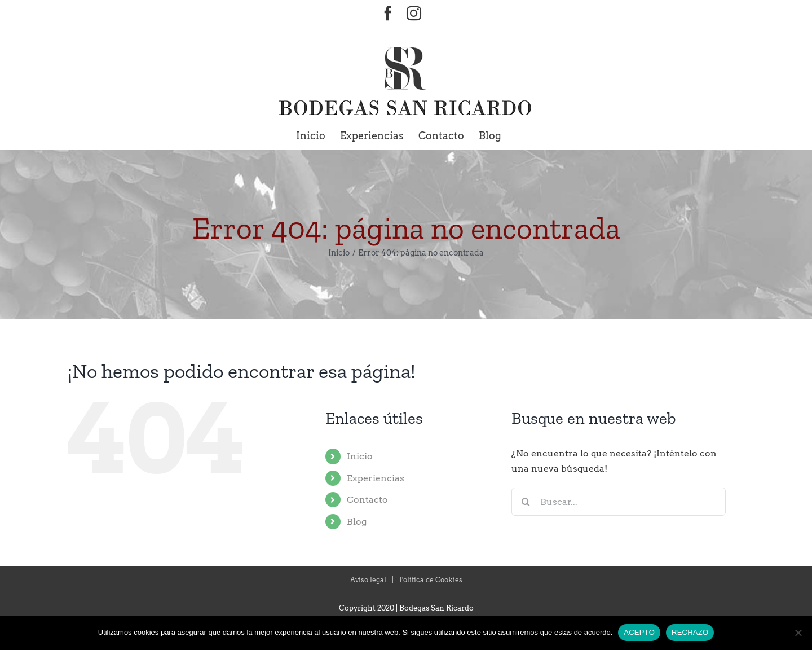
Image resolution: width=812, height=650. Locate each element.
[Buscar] (526, 502)
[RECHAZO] (798, 633)
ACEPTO (639, 632)
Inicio (360, 456)
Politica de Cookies (431, 580)
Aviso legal (368, 580)
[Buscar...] (619, 502)
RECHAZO (690, 632)
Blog (357, 522)
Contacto (367, 500)
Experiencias (376, 478)
